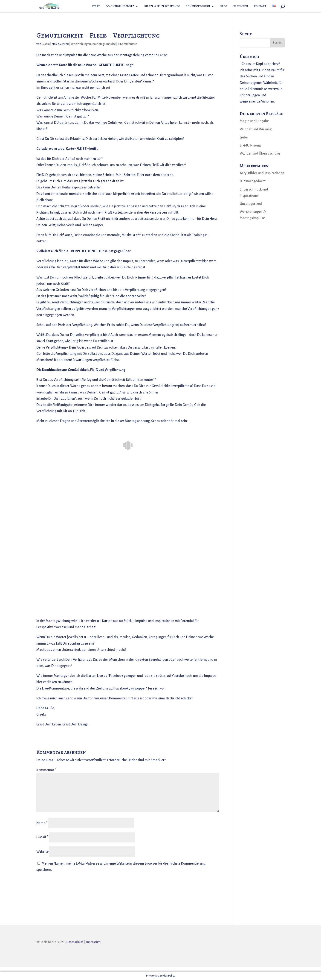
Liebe (244, 137)
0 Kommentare (127, 44)
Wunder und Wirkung (256, 129)
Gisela (46, 44)
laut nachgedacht (253, 181)
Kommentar (46, 770)
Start (96, 6)
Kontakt (260, 6)
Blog (224, 6)
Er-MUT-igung (250, 145)
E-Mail (42, 837)
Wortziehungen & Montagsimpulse (93, 44)
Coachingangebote (120, 6)
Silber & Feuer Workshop (162, 6)
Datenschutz (75, 942)
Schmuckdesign (198, 6)
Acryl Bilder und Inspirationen (262, 173)
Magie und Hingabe (254, 121)
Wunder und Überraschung (260, 153)
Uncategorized (251, 204)
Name (42, 823)
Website (42, 851)
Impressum (93, 942)
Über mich (240, 6)
